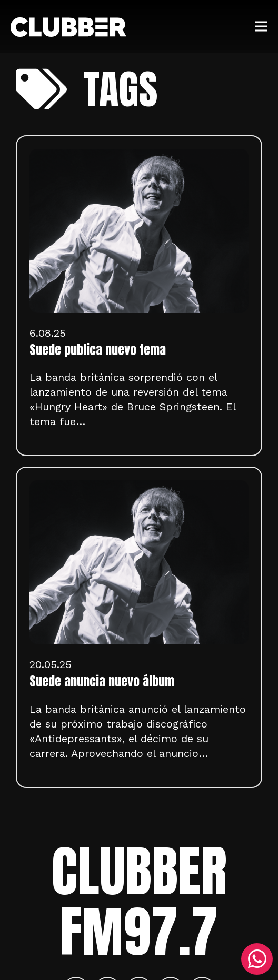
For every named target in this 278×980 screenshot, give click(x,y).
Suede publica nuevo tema (98, 350)
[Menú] (261, 26)
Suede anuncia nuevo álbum (102, 681)
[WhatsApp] (257, 959)
